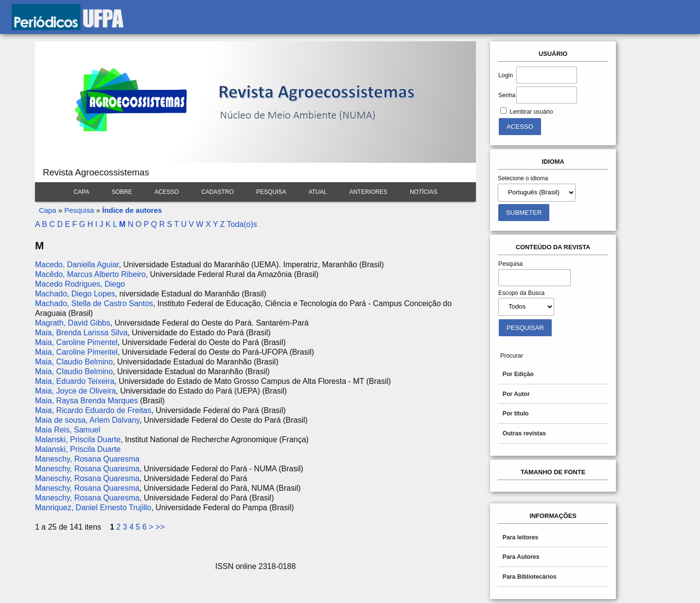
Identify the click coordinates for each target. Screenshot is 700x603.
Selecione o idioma (523, 178)
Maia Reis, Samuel (68, 430)
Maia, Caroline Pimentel (76, 342)
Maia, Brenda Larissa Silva (81, 333)
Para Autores (521, 557)
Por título (516, 413)
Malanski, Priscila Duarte (78, 439)
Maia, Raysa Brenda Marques (87, 401)
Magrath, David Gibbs (73, 323)
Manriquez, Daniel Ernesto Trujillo (93, 508)
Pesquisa (271, 192)
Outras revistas (524, 433)
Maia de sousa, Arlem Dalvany (87, 420)
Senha (507, 95)
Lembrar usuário (531, 112)
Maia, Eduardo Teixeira (75, 381)
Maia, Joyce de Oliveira (75, 391)
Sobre (122, 192)
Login (506, 75)
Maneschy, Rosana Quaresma (87, 459)
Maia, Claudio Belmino (74, 362)
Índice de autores (132, 210)
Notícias (424, 192)
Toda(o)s (242, 224)
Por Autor (516, 394)
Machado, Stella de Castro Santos (94, 303)
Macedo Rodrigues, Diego (80, 284)
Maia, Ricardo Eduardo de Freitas (93, 410)
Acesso (167, 192)
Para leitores (521, 537)
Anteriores (368, 192)
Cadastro (218, 192)
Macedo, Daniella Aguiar (77, 265)
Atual (318, 192)
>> (160, 527)
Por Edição (518, 374)
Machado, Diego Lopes (75, 294)
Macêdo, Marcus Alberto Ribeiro (90, 274)
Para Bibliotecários (530, 577)
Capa (82, 192)
